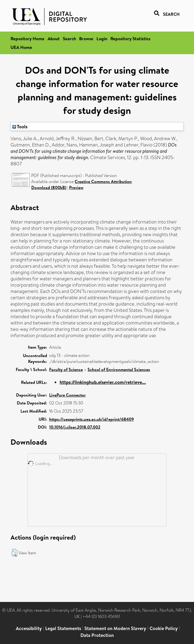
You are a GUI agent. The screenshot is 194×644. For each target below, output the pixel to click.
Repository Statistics (130, 39)
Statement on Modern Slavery (115, 628)
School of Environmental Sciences (119, 369)
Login (102, 39)
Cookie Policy (164, 628)
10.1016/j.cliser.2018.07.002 (75, 427)
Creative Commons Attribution (103, 181)
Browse (86, 39)
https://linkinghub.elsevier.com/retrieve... (103, 382)
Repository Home (27, 39)
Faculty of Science (66, 369)
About (54, 39)
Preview (76, 187)
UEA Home (21, 47)
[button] (14, 553)
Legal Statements (63, 628)
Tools (20, 126)
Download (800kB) (49, 187)
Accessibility (29, 628)
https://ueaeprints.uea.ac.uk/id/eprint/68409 (91, 419)
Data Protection (97, 635)
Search (69, 39)
